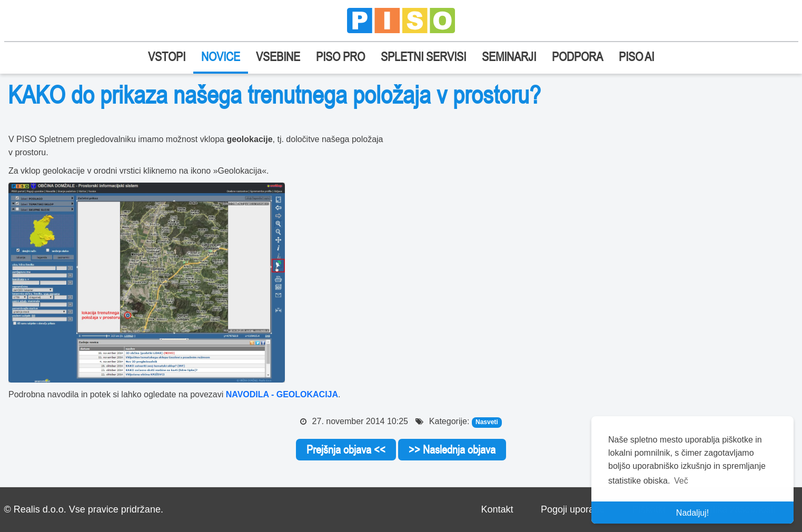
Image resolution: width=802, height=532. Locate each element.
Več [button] (681, 481)
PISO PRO (340, 57)
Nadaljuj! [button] (692, 513)
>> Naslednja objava (452, 449)
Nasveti (487, 422)
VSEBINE (278, 57)
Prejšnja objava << (346, 449)
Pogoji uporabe (573, 509)
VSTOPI (167, 57)
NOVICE (221, 57)
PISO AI (636, 57)
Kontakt (497, 509)
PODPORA (577, 57)
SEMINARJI (509, 57)
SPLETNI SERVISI (423, 57)
